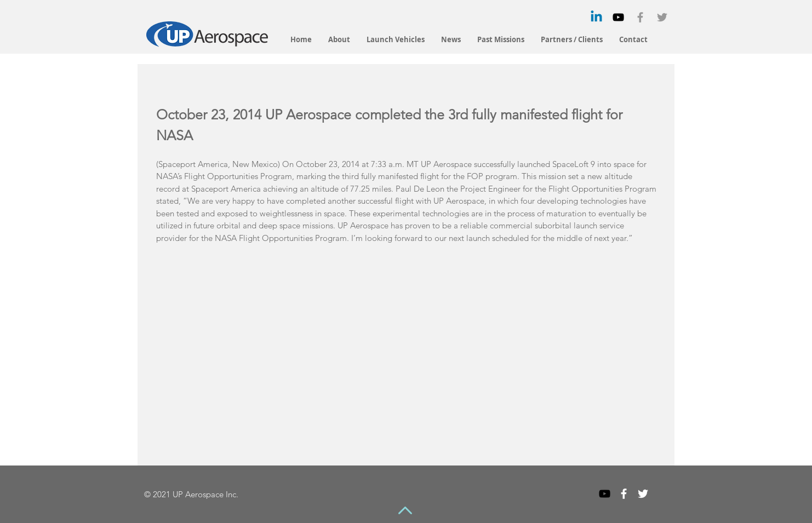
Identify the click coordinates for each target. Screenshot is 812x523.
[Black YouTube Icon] (618, 17)
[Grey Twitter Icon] (662, 17)
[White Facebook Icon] (624, 494)
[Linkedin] (596, 17)
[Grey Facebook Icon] (640, 17)
